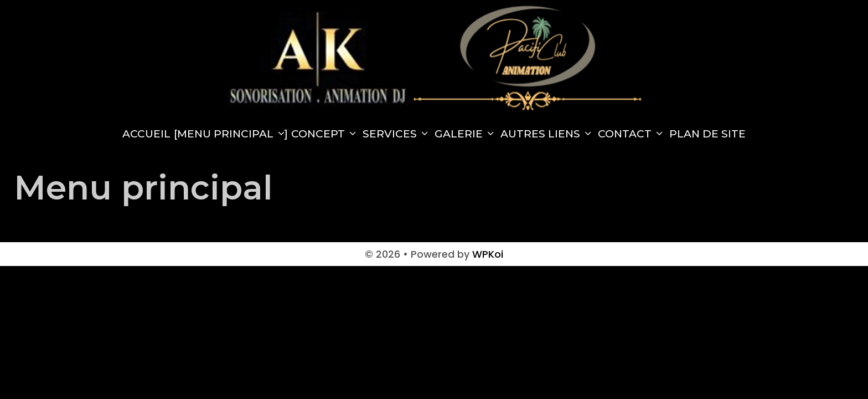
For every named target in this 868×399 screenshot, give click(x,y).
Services (397, 134)
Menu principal (232, 134)
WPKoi (488, 254)
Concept (325, 134)
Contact (632, 134)
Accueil (146, 134)
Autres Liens (547, 134)
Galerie (466, 134)
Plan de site (707, 134)
